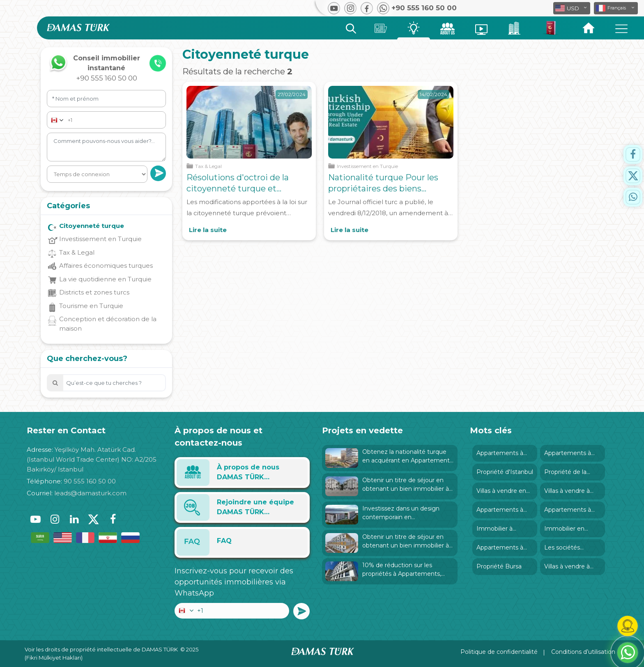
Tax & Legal (77, 252)
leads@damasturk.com (90, 493)
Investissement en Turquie (100, 239)
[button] (616, 8)
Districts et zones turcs (94, 292)
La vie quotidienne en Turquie (105, 279)
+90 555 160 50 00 (107, 78)
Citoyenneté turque (92, 226)
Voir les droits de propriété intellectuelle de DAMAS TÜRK (101, 649)
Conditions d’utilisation (583, 652)
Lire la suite (208, 230)
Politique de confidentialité (499, 652)
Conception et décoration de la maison (108, 324)
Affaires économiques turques (106, 266)
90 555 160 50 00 (90, 481)
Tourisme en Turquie (91, 306)
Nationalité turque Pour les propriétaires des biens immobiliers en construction (386, 189)
